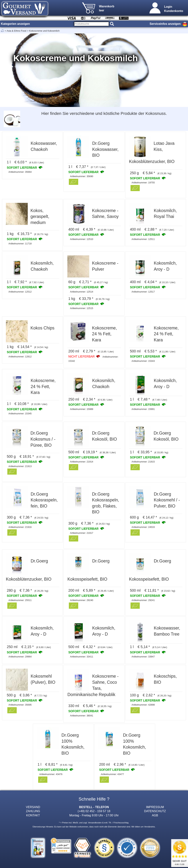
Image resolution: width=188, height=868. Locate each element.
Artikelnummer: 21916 (20, 527)
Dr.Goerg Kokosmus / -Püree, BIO (43, 439)
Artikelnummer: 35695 (20, 705)
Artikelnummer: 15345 (20, 414)
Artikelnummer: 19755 (143, 183)
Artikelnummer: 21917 (82, 533)
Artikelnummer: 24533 (143, 527)
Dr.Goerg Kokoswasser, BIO (105, 149)
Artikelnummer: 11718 (20, 244)
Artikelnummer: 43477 (112, 774)
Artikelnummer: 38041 (82, 716)
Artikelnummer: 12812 (20, 357)
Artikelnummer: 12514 (82, 292)
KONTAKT (33, 815)
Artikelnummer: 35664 (20, 172)
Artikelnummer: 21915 (143, 462)
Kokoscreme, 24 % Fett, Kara (104, 334)
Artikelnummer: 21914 (82, 462)
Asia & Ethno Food (16, 31)
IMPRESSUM (155, 807)
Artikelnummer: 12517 (143, 292)
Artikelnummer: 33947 (143, 657)
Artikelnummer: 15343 (143, 361)
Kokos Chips (42, 328)
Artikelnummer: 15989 (82, 409)
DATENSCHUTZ (155, 811)
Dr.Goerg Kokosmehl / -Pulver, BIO (167, 500)
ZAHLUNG (33, 811)
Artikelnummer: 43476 (51, 774)
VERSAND (33, 807)
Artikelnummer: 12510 (82, 239)
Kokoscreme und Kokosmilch (44, 31)
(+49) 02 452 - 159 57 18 (94, 811)
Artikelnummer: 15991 (143, 409)
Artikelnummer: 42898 (143, 705)
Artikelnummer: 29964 (20, 657)
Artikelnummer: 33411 (82, 657)
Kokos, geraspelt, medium (40, 217)
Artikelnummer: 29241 (143, 600)
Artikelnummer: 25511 (20, 600)
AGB (155, 815)
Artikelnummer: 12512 (20, 292)
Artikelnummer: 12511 (143, 239)
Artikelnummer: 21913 (20, 466)
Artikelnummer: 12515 (82, 308)
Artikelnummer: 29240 (82, 600)
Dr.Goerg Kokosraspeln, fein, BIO (44, 500)
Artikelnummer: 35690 (82, 176)
